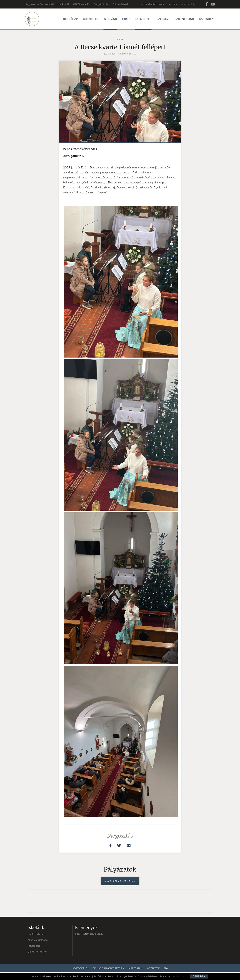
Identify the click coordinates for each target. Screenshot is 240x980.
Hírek (126, 19)
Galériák (163, 19)
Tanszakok (34, 946)
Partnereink (184, 19)
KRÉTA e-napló (81, 4)
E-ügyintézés (101, 4)
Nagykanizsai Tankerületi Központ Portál (47, 4)
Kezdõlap (71, 19)
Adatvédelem (81, 968)
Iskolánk (110, 23)
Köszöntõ (91, 19)
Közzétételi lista (157, 968)
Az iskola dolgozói (38, 940)
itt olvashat (179, 977)
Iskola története (37, 934)
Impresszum (135, 968)
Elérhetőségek (121, 4)
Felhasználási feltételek (108, 968)
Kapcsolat (207, 19)
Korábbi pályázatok (120, 881)
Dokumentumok (37, 952)
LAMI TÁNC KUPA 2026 (89, 934)
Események (143, 23)
